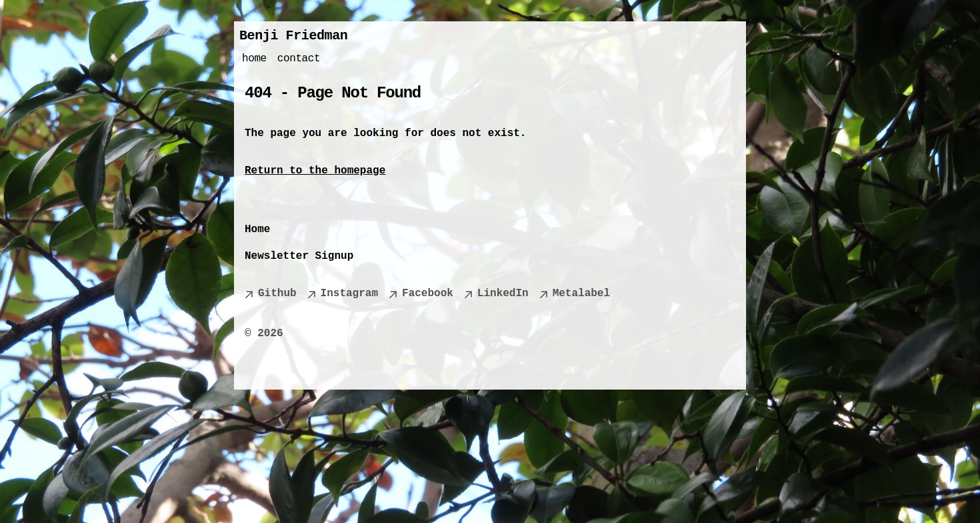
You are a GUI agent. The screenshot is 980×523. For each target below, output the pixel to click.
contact (299, 59)
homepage (360, 171)
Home (257, 229)
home (254, 59)
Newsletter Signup (299, 256)
